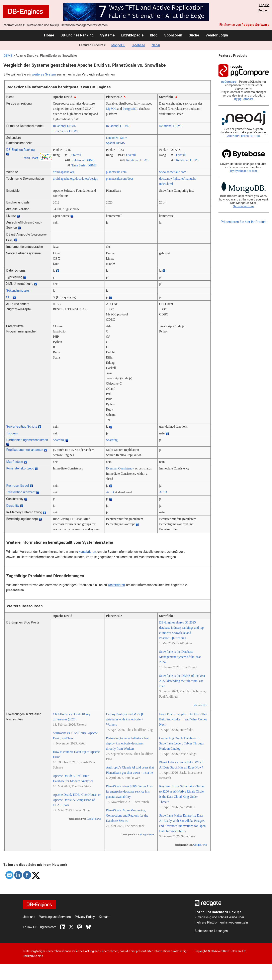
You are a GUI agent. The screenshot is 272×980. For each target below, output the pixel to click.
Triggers (12, 433)
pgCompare (229, 82)
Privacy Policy (85, 917)
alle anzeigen (201, 705)
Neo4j (156, 45)
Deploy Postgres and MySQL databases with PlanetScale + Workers (125, 719)
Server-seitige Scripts (22, 427)
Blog (154, 35)
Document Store (116, 138)
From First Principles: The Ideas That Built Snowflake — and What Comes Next (183, 719)
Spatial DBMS (115, 143)
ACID (110, 492)
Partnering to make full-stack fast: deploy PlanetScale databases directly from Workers (128, 743)
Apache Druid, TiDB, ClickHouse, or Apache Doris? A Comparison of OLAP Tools (77, 800)
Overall (76, 155)
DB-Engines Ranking (77, 35)
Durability (13, 506)
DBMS (8, 56)
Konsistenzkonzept (20, 468)
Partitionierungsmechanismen (27, 440)
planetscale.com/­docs (120, 179)
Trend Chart (30, 158)
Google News (94, 819)
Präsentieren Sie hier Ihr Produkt (244, 222)
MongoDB (118, 45)
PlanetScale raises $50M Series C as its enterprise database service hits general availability (129, 791)
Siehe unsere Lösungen (211, 931)
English (264, 5)
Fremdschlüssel (18, 486)
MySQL (111, 109)
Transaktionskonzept (21, 492)
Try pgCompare (244, 99)
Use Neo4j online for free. (244, 136)
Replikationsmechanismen (25, 450)
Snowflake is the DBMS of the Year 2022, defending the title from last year (182, 681)
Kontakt (104, 917)
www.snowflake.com (173, 172)
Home (49, 35)
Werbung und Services (55, 917)
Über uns (29, 917)
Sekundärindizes (18, 291)
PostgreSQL (130, 109)
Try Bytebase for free (244, 171)
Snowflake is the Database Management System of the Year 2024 (180, 657)
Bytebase (138, 45)
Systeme (107, 35)
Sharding (59, 440)
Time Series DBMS (66, 131)
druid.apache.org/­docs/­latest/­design (75, 179)
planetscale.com (116, 172)
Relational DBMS (64, 126)
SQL (9, 297)
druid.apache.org (64, 172)
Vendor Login (217, 35)
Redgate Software (255, 25)
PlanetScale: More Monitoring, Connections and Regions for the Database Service (127, 815)
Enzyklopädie (132, 35)
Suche (194, 35)
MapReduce (15, 462)
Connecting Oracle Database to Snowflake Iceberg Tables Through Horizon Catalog (182, 743)
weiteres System (44, 74)
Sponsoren (173, 35)
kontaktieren (87, 552)
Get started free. (244, 206)
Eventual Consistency (120, 468)
